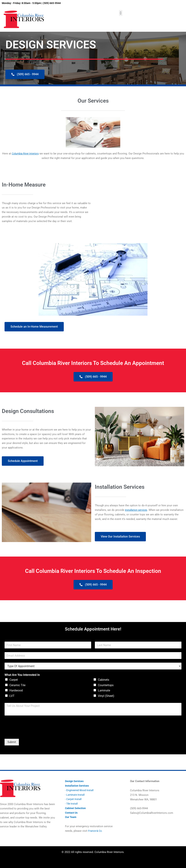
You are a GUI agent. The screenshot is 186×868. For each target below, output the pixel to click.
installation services (137, 509)
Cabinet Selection (76, 808)
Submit (12, 745)
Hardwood (16, 694)
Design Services (75, 781)
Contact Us (72, 813)
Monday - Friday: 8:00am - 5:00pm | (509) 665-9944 (34, 3)
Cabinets (104, 683)
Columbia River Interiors (28, 154)
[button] (121, 13)
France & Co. (96, 831)
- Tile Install (72, 804)
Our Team (71, 817)
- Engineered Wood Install (80, 790)
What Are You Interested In (22, 678)
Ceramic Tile (17, 688)
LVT (12, 699)
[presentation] (32, 736)
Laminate (104, 694)
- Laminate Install (75, 795)
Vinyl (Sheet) (106, 699)
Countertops (106, 688)
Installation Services (77, 786)
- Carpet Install (74, 799)
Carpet (14, 683)
